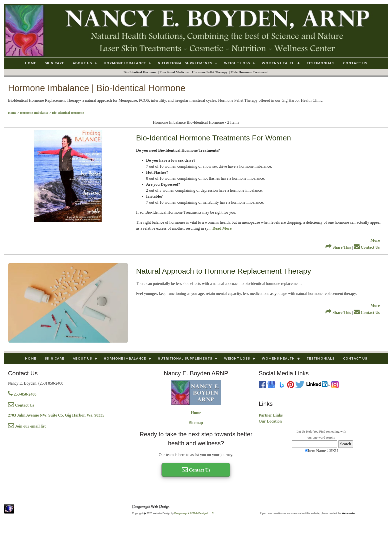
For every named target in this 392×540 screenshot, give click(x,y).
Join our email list (27, 426)
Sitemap (196, 423)
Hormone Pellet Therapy (210, 72)
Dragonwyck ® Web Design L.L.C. (194, 513)
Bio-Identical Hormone (140, 72)
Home (196, 413)
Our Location (270, 421)
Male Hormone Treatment (249, 72)
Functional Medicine (175, 72)
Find (322, 431)
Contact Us (367, 247)
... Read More (220, 228)
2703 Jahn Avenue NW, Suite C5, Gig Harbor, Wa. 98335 (56, 415)
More (375, 240)
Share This (338, 247)
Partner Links (271, 415)
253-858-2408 (22, 394)
